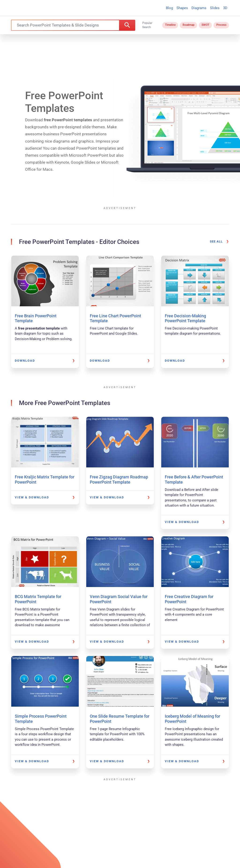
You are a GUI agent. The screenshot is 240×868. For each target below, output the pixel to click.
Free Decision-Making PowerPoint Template (185, 318)
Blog (169, 8)
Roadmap (189, 25)
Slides (215, 8)
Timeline (170, 25)
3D (225, 8)
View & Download (32, 497)
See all (216, 242)
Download (25, 361)
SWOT (205, 25)
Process (221, 25)
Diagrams (199, 8)
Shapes (182, 8)
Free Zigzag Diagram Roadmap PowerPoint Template (119, 479)
